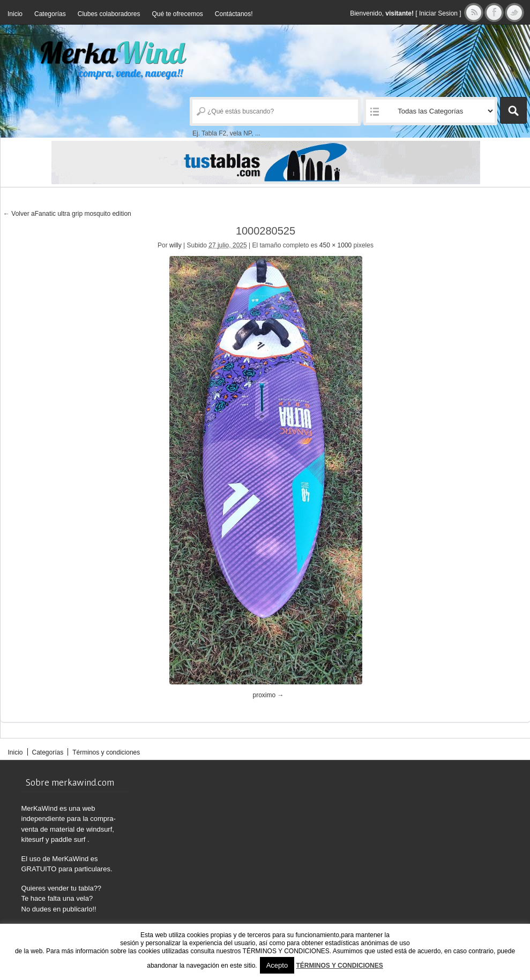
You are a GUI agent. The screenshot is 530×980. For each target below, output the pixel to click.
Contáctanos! (234, 14)
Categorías (50, 14)
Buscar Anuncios (513, 110)
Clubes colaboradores (109, 14)
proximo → (268, 695)
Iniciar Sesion (438, 13)
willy (176, 245)
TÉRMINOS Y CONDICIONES (340, 966)
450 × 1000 (335, 245)
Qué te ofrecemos (177, 14)
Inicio (15, 14)
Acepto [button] (277, 965)
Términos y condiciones (106, 752)
